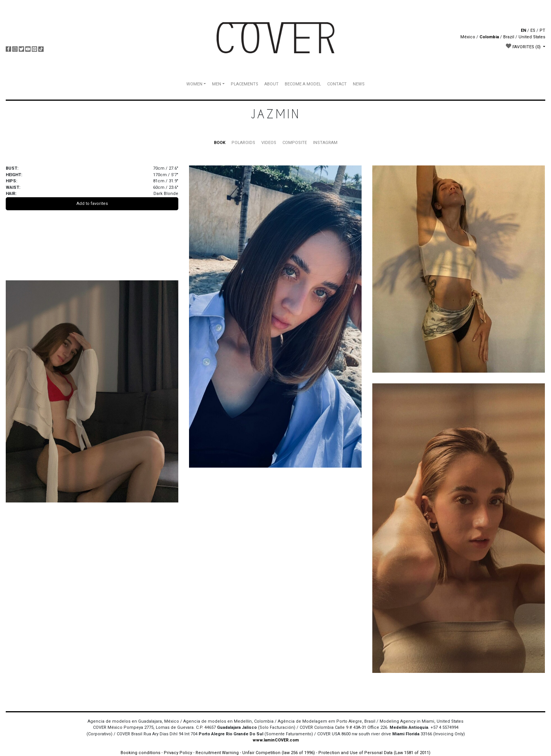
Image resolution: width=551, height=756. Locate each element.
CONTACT (337, 84)
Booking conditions (140, 753)
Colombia (489, 37)
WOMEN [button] (194, 84)
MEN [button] (217, 84)
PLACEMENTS (245, 84)
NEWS (359, 84)
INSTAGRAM (325, 143)
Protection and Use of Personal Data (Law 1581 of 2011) (374, 753)
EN (523, 30)
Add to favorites (92, 204)
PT (542, 30)
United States (532, 37)
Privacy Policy (178, 753)
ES (533, 30)
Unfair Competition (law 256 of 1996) (279, 753)
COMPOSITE (295, 143)
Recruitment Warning (217, 753)
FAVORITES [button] (524, 46)
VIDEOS (269, 143)
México (468, 37)
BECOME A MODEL (303, 84)
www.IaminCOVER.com (276, 740)
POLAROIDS (243, 143)
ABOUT (271, 84)
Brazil (509, 37)
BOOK (220, 143)
